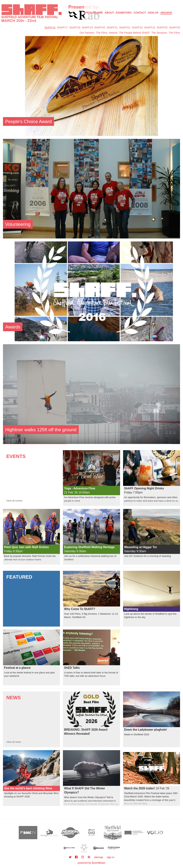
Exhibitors (124, 13)
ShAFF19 (87, 28)
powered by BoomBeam (91, 863)
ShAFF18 (75, 28)
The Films (102, 33)
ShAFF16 (50, 28)
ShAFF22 (125, 28)
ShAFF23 (137, 28)
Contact (140, 13)
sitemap (98, 857)
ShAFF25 (162, 28)
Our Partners (87, 33)
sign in (110, 857)
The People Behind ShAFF (134, 33)
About (109, 13)
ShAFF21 (112, 28)
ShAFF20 (100, 28)
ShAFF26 (175, 28)
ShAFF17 (62, 28)
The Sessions (159, 33)
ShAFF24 (150, 28)
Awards (113, 33)
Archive (166, 13)
